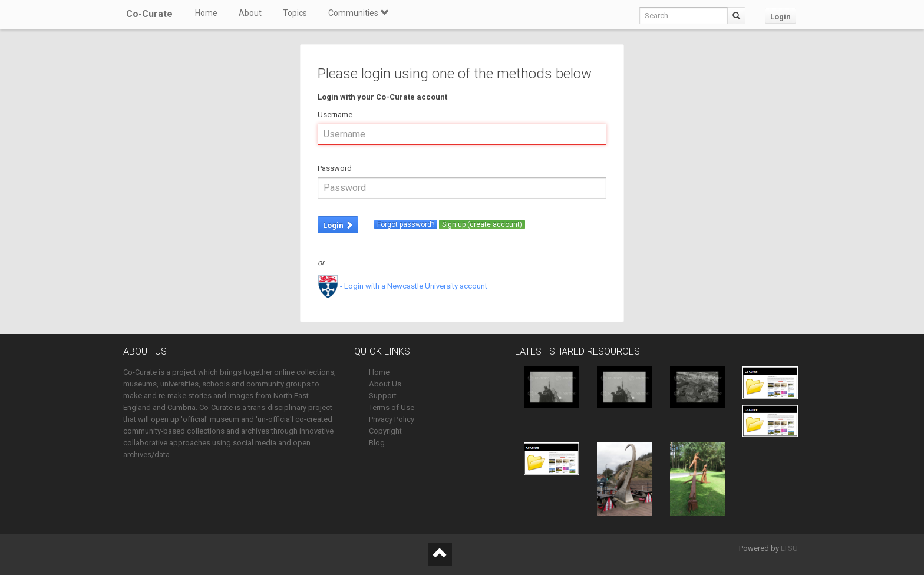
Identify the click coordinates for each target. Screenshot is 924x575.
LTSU (789, 548)
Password (335, 168)
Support (383, 396)
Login (781, 17)
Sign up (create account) (482, 224)
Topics (295, 13)
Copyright (385, 431)
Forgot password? (406, 224)
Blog (377, 443)
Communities (358, 13)
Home (206, 13)
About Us (385, 384)
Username (335, 115)
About (250, 13)
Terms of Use (392, 407)
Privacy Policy (392, 419)
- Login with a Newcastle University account (402, 286)
